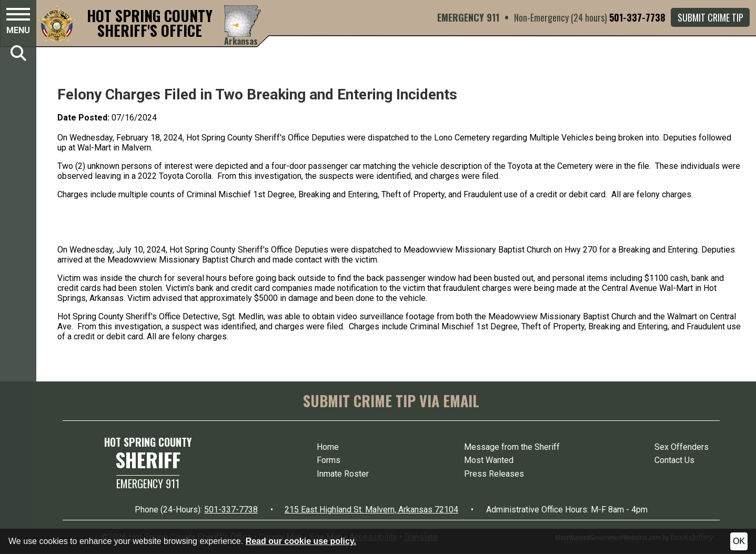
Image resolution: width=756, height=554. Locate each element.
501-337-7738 (637, 17)
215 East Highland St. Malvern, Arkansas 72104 (371, 510)
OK (739, 541)
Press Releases (494, 474)
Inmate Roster (343, 474)
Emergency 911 (148, 484)
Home (328, 447)
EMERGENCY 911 (468, 17)
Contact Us (674, 460)
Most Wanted (489, 460)
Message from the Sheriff (512, 447)
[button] (18, 23)
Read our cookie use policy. (301, 541)
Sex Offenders (682, 447)
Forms (329, 460)
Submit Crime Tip (710, 17)
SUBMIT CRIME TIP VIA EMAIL (391, 401)
